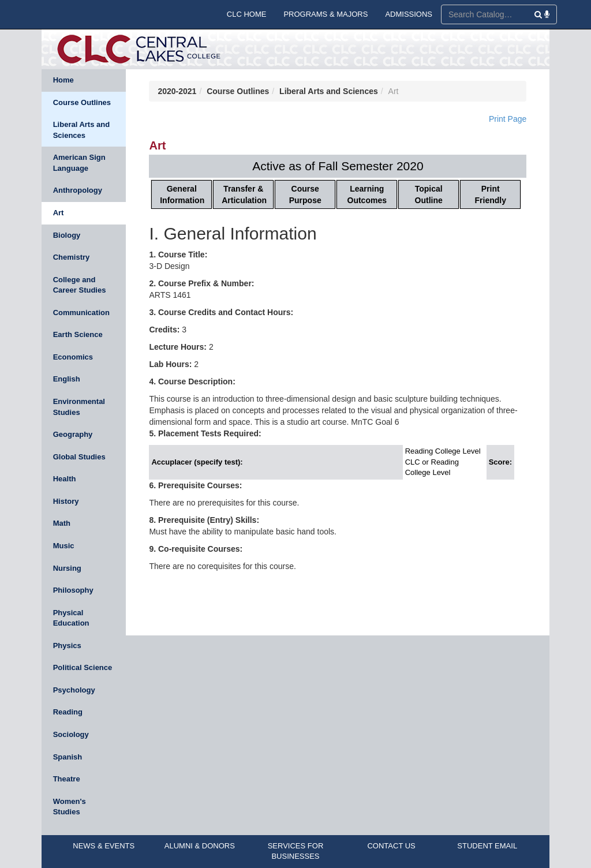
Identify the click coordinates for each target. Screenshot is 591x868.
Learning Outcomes (367, 194)
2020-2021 (177, 91)
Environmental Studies (79, 407)
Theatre (67, 779)
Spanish (68, 757)
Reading (68, 712)
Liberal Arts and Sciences (81, 130)
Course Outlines (82, 102)
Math (62, 523)
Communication (81, 313)
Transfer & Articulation (244, 194)
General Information (182, 194)
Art (59, 213)
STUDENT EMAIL (487, 846)
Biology (67, 235)
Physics (67, 646)
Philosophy (73, 590)
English (67, 379)
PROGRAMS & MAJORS (326, 14)
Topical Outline (429, 194)
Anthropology (78, 190)
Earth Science (78, 334)
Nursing (67, 568)
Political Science (83, 667)
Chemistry (72, 257)
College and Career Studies (80, 285)
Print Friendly (491, 194)
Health (65, 479)
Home (63, 80)
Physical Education (71, 618)
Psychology (74, 690)
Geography (73, 434)
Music (64, 546)
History (66, 501)
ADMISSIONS (409, 14)
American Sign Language (79, 163)
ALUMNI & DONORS (200, 846)
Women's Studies (70, 807)
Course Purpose (305, 194)
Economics (73, 357)
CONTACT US (391, 846)
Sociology (71, 734)
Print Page (508, 119)
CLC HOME (247, 14)
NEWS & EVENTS (104, 846)
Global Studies (79, 457)
